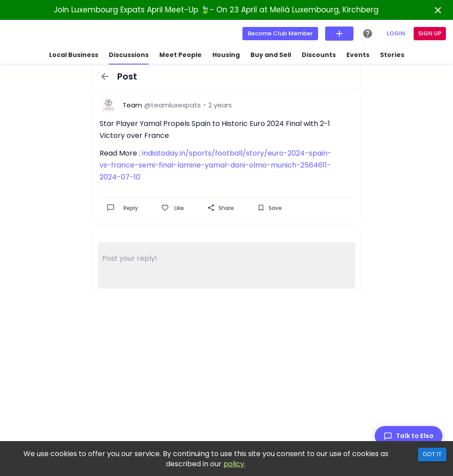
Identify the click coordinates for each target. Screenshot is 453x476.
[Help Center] (368, 34)
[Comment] (111, 208)
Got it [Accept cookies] (432, 454)
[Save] (261, 208)
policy (234, 464)
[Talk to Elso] (409, 436)
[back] (105, 76)
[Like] (165, 208)
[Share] (211, 208)
